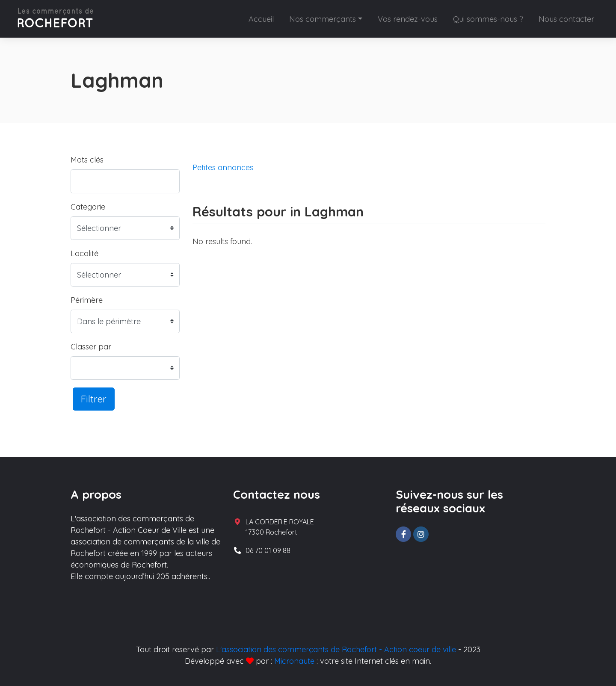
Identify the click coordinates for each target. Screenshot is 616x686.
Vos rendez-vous (408, 19)
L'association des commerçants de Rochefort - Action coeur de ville (336, 649)
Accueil (261, 19)
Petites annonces (223, 167)
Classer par (91, 347)
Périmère (87, 300)
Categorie (88, 207)
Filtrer (94, 399)
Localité (84, 253)
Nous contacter (566, 19)
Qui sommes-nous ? (488, 19)
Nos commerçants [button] (323, 19)
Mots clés (87, 160)
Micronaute (294, 661)
